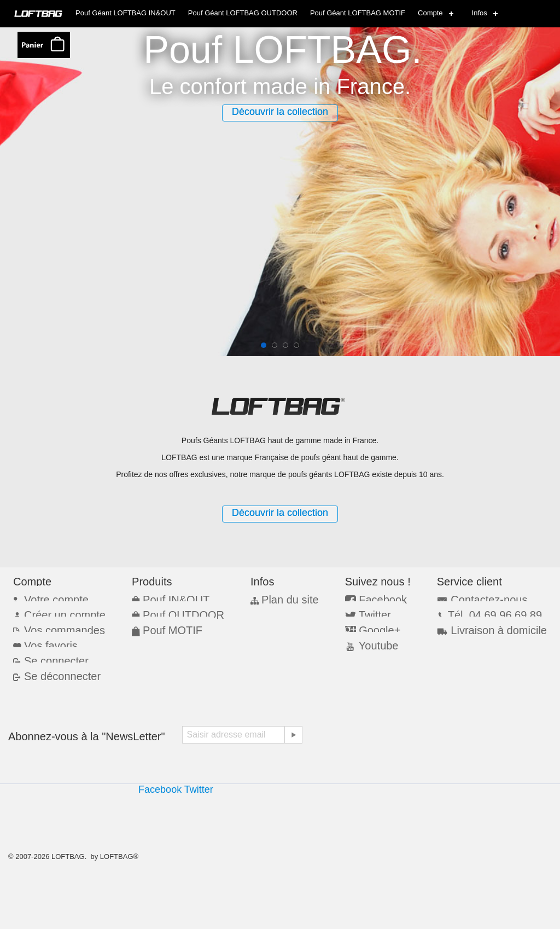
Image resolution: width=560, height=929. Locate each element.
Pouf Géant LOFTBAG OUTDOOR (243, 13)
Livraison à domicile (494, 627)
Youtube (377, 642)
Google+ (378, 627)
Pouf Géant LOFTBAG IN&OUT (126, 13)
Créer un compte (59, 612)
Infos (480, 13)
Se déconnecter (57, 669)
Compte (430, 13)
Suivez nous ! (381, 581)
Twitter (374, 613)
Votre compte (52, 598)
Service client (475, 581)
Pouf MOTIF (168, 627)
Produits (154, 581)
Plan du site (285, 598)
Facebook (381, 598)
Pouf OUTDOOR (176, 612)
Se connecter (52, 655)
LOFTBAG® (119, 857)
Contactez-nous (486, 598)
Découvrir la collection (280, 112)
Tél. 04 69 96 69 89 (492, 612)
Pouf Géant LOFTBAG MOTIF (358, 13)
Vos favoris (48, 641)
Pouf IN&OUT (171, 598)
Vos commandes (59, 627)
